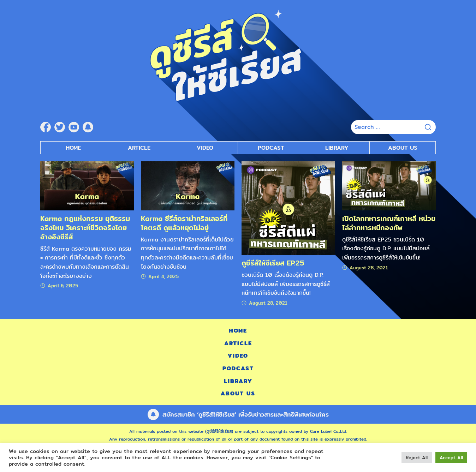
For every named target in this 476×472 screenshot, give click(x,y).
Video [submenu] (205, 148)
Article (139, 148)
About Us (403, 148)
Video (238, 356)
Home (73, 148)
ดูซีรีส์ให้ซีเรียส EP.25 (273, 263)
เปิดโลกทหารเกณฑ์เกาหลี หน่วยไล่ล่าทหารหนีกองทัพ (389, 223)
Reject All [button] (417, 458)
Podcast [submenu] (271, 148)
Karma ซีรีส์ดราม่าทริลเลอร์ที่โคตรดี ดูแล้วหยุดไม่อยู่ (184, 223)
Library (337, 148)
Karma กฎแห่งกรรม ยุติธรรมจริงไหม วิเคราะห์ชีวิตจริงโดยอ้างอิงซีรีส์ (85, 228)
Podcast (238, 368)
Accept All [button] (451, 458)
